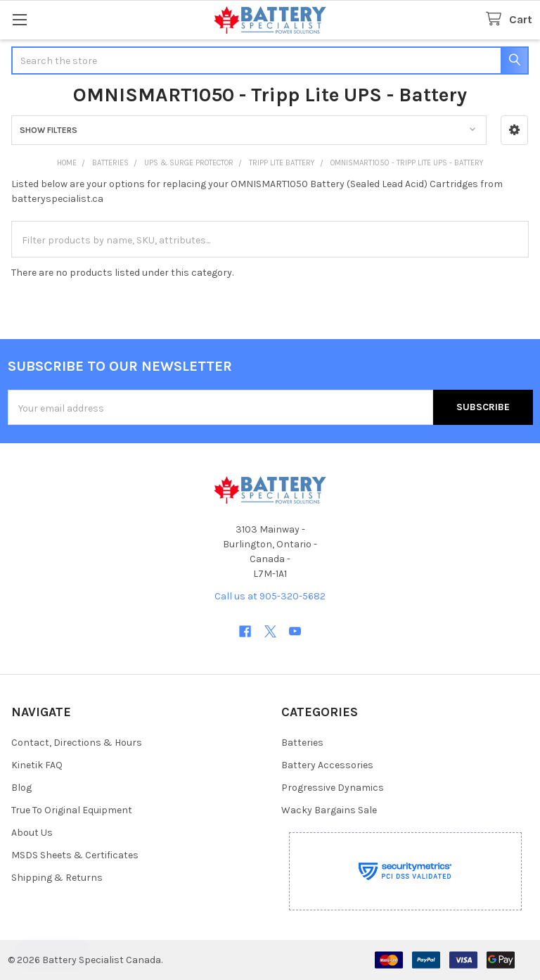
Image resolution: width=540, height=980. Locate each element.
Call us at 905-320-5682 (270, 596)
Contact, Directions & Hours (77, 743)
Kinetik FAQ (37, 765)
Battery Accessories (327, 765)
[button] (514, 130)
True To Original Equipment (72, 810)
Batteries (302, 743)
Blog (21, 788)
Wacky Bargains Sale (329, 810)
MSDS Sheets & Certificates (75, 855)
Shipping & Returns (57, 878)
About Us (32, 833)
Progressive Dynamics (333, 788)
